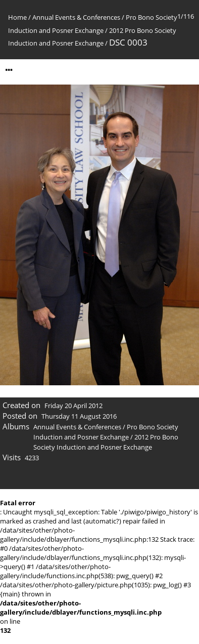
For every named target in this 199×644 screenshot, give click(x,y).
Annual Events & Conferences (76, 17)
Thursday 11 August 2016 (79, 416)
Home (17, 17)
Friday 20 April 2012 (73, 406)
